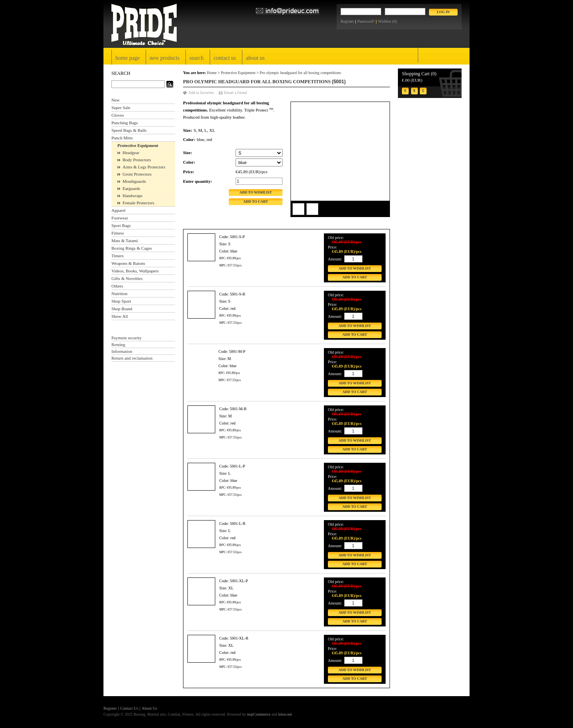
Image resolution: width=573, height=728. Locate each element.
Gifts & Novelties (127, 278)
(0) (395, 21)
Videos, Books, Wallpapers (135, 271)
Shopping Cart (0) (419, 74)
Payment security (127, 338)
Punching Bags (125, 123)
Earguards (131, 188)
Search (197, 58)
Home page (128, 58)
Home (212, 73)
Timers (118, 256)
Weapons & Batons (128, 263)
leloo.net (285, 714)
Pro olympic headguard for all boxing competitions (300, 73)
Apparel (118, 210)
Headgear (131, 153)
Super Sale (121, 108)
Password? (366, 21)
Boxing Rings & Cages (132, 248)
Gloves (118, 115)
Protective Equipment (138, 145)
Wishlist (385, 21)
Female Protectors (138, 203)
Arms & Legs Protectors (144, 167)
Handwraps (133, 196)
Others (117, 286)
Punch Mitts (122, 138)
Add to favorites (201, 93)
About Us (255, 58)
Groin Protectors (137, 174)
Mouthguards (134, 181)
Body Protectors (137, 160)
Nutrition (119, 294)
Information (122, 351)
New (116, 100)
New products (165, 58)
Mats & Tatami (125, 241)
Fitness (118, 233)
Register (347, 21)
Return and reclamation (132, 358)
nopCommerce (259, 714)
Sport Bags (121, 225)
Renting (118, 344)
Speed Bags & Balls (129, 130)
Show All (120, 316)
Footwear (120, 218)
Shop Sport (121, 301)
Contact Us (225, 58)
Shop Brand (122, 309)
